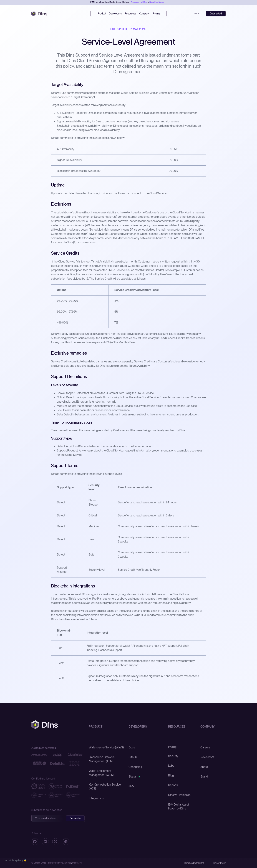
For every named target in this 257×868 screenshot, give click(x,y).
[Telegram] (66, 842)
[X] (56, 842)
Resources (130, 14)
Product (102, 14)
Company (144, 14)
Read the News (157, 2)
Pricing (156, 14)
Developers (115, 14)
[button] (16, 860)
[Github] (35, 842)
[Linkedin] (45, 842)
